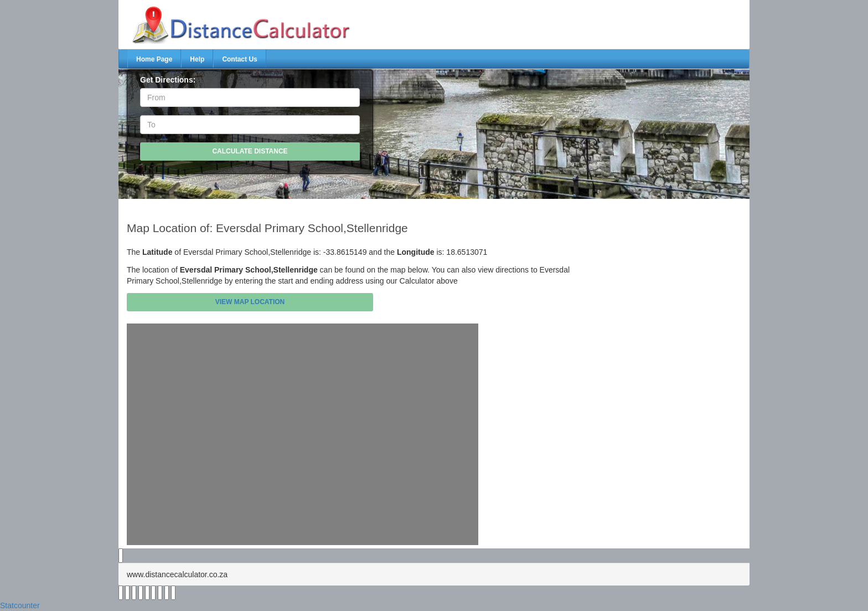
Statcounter (20, 605)
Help (197, 59)
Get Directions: (168, 80)
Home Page (154, 59)
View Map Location (250, 302)
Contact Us (239, 59)
